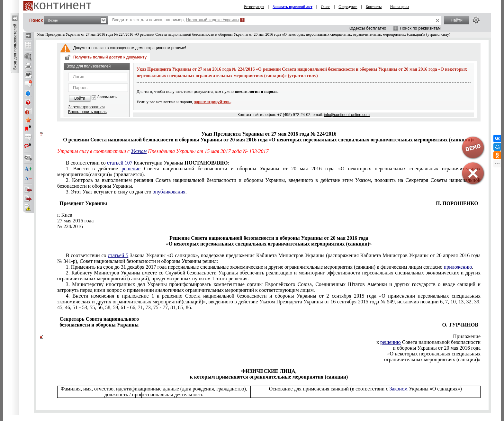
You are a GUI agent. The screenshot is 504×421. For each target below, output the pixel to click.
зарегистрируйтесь (212, 102)
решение (131, 169)
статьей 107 (120, 163)
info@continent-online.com (347, 115)
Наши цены (400, 7)
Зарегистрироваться (86, 107)
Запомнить (107, 97)
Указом (139, 151)
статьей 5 (118, 255)
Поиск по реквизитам (420, 28)
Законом (398, 389)
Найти (457, 20)
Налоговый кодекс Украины (213, 20)
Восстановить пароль (87, 112)
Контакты (374, 7)
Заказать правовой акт (292, 7)
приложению (458, 267)
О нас (325, 7)
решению (391, 342)
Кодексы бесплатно (367, 28)
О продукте (348, 7)
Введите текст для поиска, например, (176, 20)
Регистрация (254, 7)
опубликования (169, 192)
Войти (80, 98)
